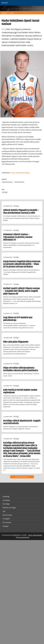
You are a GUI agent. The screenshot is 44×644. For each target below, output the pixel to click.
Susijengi (6, 497)
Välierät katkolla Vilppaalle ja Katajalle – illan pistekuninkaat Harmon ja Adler (21, 212)
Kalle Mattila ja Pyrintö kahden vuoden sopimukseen (20, 391)
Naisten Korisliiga (9, 508)
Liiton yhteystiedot (35, 535)
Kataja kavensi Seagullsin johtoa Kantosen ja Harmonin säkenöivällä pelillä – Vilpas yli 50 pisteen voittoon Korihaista (22, 264)
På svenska (7, 522)
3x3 (4, 511)
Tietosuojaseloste (23, 537)
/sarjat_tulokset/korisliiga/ (20, 173)
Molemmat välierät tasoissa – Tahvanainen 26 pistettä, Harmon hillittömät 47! (18, 237)
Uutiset (12, 13)
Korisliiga (5, 192)
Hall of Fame (7, 515)
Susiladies (6, 500)
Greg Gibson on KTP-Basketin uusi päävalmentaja (18, 319)
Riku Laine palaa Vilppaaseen (16, 342)
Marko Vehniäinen (7, 182)
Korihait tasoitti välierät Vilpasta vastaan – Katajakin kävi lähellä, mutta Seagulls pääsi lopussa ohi (21, 291)
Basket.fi (5, 13)
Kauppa (6, 526)
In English (6, 519)
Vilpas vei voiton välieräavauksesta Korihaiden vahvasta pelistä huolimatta (21, 369)
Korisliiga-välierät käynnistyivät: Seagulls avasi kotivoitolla (22, 422)
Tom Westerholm (19, 182)
